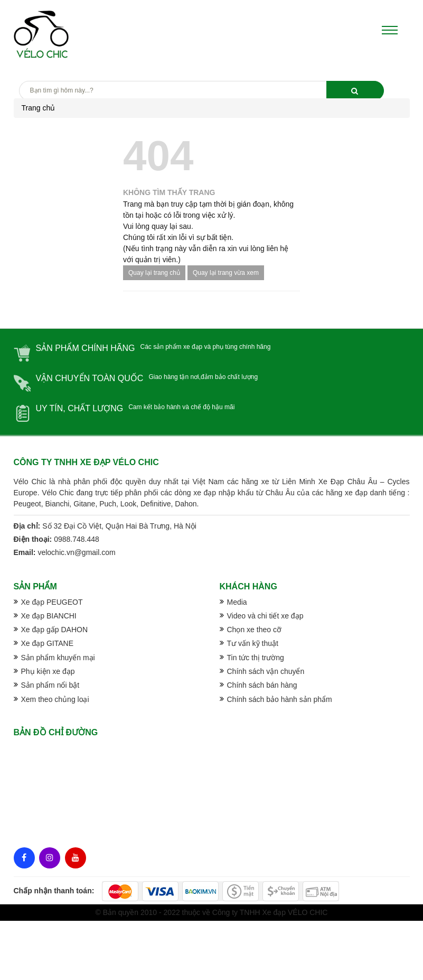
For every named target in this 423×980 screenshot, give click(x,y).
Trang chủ (39, 108)
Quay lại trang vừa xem (226, 273)
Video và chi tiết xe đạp (265, 616)
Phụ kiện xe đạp (48, 671)
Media (237, 602)
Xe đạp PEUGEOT (52, 602)
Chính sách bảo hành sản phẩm (280, 699)
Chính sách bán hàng (262, 685)
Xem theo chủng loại (55, 699)
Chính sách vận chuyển (266, 671)
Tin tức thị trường (256, 658)
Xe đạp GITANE (48, 643)
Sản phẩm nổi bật (50, 685)
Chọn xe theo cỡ (254, 630)
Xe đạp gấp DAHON (55, 630)
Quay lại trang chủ (154, 273)
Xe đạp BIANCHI (49, 616)
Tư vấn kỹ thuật (253, 643)
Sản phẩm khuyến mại (58, 658)
